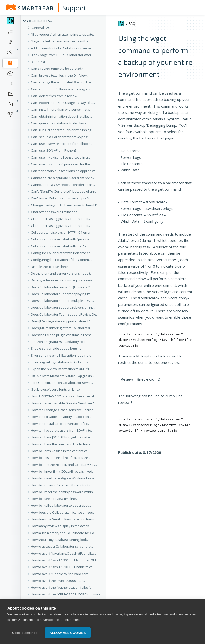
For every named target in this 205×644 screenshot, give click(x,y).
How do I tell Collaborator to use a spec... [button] (61, 505)
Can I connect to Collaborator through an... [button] (62, 89)
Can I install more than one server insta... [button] (61, 109)
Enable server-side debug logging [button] (56, 348)
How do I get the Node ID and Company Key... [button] (64, 465)
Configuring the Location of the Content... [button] (62, 260)
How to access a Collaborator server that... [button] (62, 546)
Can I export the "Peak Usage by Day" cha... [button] (63, 103)
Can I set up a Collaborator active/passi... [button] (61, 137)
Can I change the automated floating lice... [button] (62, 82)
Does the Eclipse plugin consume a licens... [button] (62, 335)
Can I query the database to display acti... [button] (61, 123)
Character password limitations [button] (54, 212)
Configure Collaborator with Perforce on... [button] (62, 253)
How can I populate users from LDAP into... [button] (62, 430)
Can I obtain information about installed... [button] (61, 116)
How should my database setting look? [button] (60, 540)
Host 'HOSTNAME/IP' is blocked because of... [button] (64, 396)
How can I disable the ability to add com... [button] (61, 417)
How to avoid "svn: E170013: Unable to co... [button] (63, 567)
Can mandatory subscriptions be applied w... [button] (64, 171)
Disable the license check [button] (50, 267)
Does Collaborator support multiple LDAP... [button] (62, 301)
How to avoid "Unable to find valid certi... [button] (61, 574)
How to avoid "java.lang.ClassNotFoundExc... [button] (64, 553)
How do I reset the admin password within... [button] (63, 492)
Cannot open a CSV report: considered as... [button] (63, 185)
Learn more (71, 620)
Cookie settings (25, 633)
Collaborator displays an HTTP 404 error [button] (61, 232)
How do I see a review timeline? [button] (54, 499)
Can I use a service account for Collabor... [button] (62, 144)
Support (74, 8)
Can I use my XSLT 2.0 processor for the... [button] (62, 164)
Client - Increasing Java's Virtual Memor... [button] (61, 219)
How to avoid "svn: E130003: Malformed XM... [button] (64, 560)
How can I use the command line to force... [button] (62, 444)
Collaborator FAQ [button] (40, 21)
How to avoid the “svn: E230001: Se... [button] (58, 581)
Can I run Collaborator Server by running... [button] (62, 130)
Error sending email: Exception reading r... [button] (62, 355)
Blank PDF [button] (38, 62)
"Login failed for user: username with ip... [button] (61, 41)
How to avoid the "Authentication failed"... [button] (62, 587)
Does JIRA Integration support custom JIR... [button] (62, 321)
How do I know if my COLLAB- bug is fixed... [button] (63, 471)
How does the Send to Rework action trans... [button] (63, 519)
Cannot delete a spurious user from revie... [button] (63, 178)
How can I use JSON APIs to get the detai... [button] (62, 437)
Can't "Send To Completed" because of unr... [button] (64, 191)
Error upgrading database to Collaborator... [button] (63, 362)
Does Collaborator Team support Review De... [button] (65, 314)
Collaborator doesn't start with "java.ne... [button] (61, 239)
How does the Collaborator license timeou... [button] (63, 512)
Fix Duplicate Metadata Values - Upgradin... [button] (63, 376)
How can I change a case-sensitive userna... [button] (63, 410)
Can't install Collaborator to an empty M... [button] (61, 198)
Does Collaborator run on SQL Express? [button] (60, 287)
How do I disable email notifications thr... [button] (61, 458)
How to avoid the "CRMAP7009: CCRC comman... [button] (67, 594)
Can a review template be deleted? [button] (57, 69)
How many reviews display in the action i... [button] (62, 526)
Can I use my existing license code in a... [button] (60, 157)
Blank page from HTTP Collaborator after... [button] (62, 55)
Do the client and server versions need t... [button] (62, 273)
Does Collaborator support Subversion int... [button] (63, 307)
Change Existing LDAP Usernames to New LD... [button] (65, 205)
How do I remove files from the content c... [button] (62, 485)
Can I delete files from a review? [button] (55, 96)
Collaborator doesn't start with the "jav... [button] (61, 246)
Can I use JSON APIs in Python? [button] (54, 150)
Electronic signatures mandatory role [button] (58, 342)
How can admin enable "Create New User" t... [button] (64, 403)
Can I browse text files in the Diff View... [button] (60, 75)
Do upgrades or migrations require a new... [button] (63, 280)
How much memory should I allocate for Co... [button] (64, 533)
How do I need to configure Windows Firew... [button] (63, 478)
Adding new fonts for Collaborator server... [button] (63, 48)
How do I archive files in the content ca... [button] (60, 451)
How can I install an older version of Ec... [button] (60, 424)
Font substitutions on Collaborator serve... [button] (62, 383)
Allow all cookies (68, 633)
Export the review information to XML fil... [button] (61, 369)
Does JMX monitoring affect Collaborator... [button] (62, 328)
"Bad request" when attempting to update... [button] (63, 34)
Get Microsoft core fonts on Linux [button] (56, 389)
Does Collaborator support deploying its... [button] (62, 294)
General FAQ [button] (41, 28)
